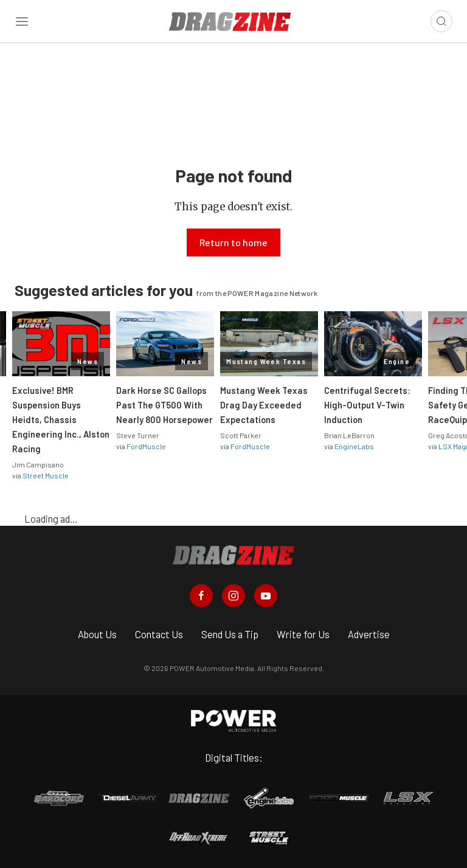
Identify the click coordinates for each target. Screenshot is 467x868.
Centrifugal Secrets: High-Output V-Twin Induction (367, 405)
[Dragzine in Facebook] (201, 596)
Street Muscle (46, 475)
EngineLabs (354, 446)
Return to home (233, 242)
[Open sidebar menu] (22, 22)
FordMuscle (146, 446)
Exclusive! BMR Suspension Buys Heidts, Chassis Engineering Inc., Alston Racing (61, 419)
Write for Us (303, 634)
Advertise (369, 634)
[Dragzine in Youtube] (266, 596)
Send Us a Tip (230, 634)
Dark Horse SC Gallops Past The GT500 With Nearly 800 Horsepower (164, 405)
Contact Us (159, 634)
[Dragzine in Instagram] (233, 596)
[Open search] (441, 21)
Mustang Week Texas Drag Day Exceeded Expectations (264, 405)
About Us (97, 634)
